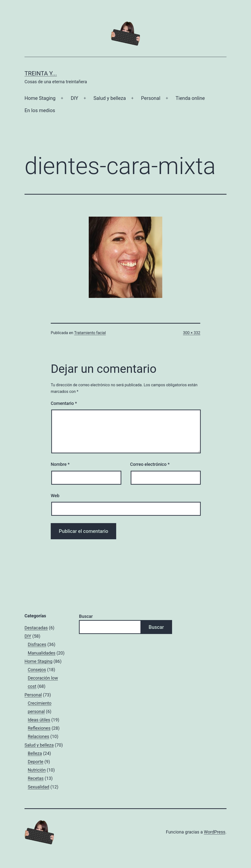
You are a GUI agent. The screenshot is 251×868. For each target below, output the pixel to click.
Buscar (86, 616)
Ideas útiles (39, 720)
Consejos (37, 670)
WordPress (215, 832)
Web (55, 496)
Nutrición (37, 770)
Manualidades (42, 653)
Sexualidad (38, 787)
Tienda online (190, 98)
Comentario (64, 403)
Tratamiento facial (90, 333)
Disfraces (37, 644)
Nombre (60, 464)
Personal (151, 98)
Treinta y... (41, 73)
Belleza (35, 753)
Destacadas (36, 628)
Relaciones (38, 736)
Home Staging (40, 98)
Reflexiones (39, 728)
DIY (75, 98)
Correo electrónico (150, 464)
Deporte (36, 762)
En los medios (40, 110)
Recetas (36, 778)
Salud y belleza (110, 98)
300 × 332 (192, 333)
